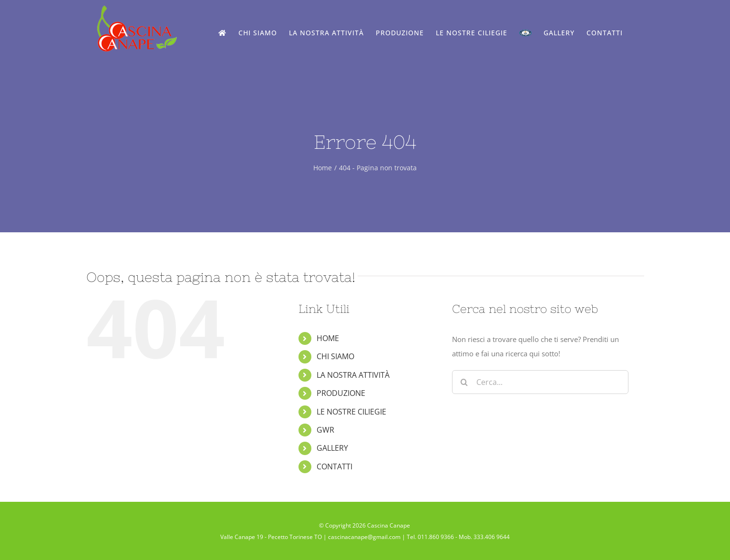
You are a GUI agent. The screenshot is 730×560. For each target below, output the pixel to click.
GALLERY (332, 448)
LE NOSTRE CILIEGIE (351, 412)
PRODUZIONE (341, 393)
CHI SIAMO (335, 356)
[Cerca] (464, 382)
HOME (328, 338)
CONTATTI (334, 467)
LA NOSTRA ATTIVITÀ (353, 375)
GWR (325, 430)
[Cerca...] (540, 382)
